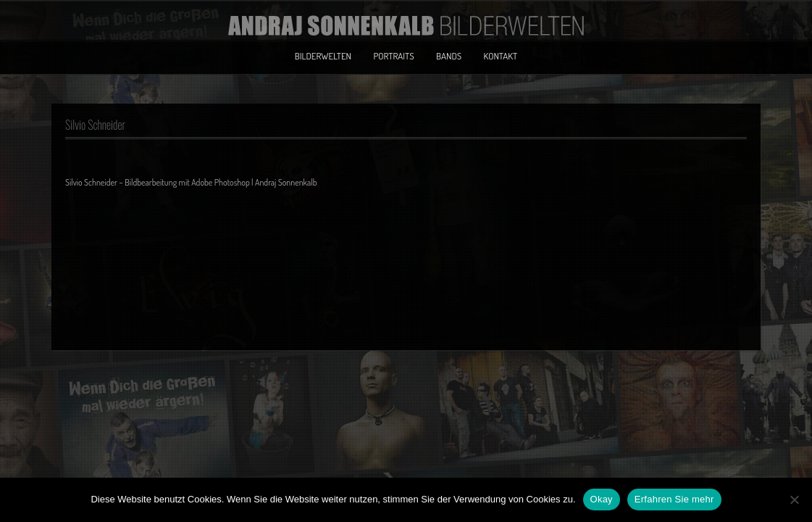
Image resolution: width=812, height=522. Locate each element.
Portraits (393, 56)
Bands (449, 56)
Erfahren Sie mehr (674, 499)
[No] (794, 500)
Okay (602, 499)
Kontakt (501, 56)
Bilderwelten (323, 56)
